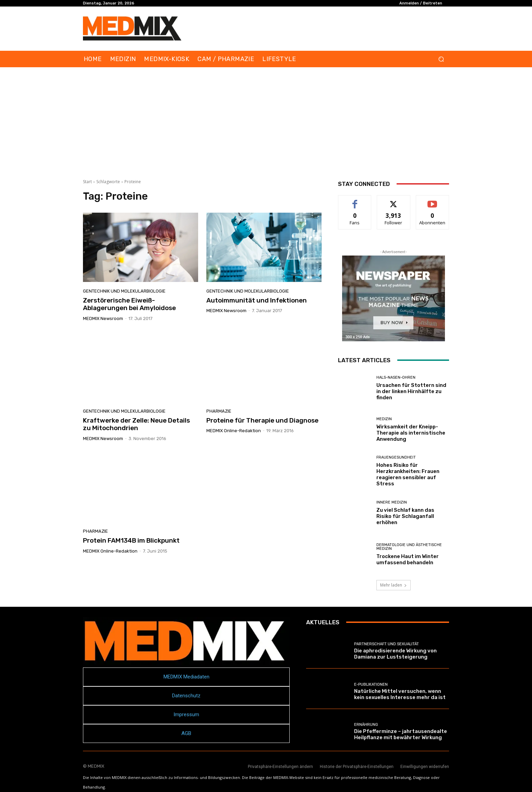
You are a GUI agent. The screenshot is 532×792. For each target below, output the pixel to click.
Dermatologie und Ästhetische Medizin (409, 547)
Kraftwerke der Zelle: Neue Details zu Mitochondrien (136, 424)
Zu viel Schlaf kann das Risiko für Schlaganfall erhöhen (405, 516)
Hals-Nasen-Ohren (396, 377)
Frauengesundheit (396, 457)
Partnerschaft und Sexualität (386, 644)
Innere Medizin (392, 502)
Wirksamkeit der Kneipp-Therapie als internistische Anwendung (411, 433)
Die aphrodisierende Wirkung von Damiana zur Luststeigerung (395, 654)
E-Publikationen (371, 684)
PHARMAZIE (219, 411)
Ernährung (366, 725)
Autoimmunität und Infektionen (257, 300)
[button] (441, 59)
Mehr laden (394, 585)
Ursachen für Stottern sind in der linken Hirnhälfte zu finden (411, 391)
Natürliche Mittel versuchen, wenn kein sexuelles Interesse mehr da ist (400, 694)
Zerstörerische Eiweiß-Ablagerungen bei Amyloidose (129, 304)
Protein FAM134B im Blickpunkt (131, 540)
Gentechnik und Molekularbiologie (124, 291)
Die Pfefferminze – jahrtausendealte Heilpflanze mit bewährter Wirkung (401, 734)
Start (87, 182)
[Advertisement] (266, 119)
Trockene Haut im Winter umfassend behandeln (408, 559)
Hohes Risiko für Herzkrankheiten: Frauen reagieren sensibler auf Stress (408, 474)
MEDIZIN (384, 419)
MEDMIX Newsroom (103, 318)
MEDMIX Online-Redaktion (234, 431)
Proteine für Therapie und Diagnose (262, 420)
